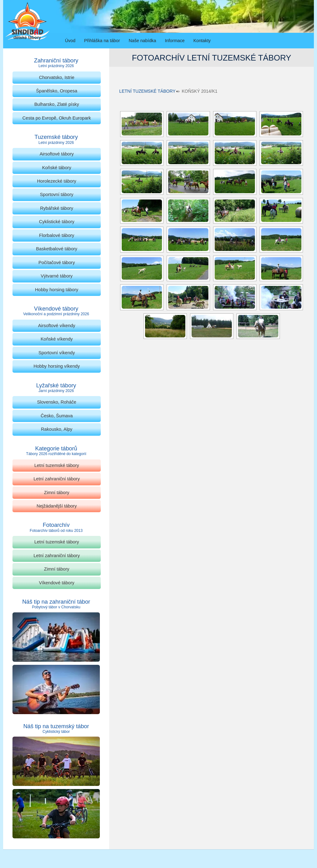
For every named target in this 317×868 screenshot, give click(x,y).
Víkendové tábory (57, 583)
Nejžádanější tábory (57, 506)
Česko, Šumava (57, 416)
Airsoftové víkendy (57, 326)
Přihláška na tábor (102, 41)
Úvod (70, 41)
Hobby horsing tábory (57, 290)
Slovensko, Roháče (57, 402)
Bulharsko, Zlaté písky (57, 104)
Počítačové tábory (57, 262)
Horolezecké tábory (57, 181)
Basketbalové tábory (57, 249)
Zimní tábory (57, 493)
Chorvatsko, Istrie (57, 77)
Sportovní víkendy (57, 353)
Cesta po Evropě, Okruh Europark (57, 118)
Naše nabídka (142, 41)
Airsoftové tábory (57, 154)
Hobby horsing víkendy (56, 366)
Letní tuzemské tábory (147, 91)
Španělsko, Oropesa (57, 91)
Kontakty (202, 41)
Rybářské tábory (57, 208)
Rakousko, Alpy (56, 429)
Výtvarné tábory (57, 276)
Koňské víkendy (57, 339)
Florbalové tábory (57, 235)
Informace (175, 41)
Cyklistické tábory (57, 222)
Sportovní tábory (57, 194)
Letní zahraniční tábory (56, 479)
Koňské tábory (57, 168)
